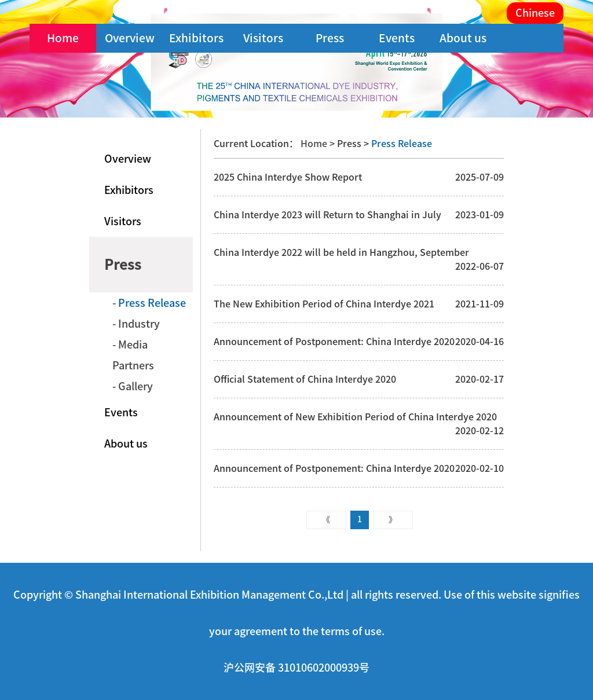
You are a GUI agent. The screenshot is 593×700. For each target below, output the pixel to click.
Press (330, 38)
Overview (130, 38)
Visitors (263, 38)
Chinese (535, 13)
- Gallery (133, 386)
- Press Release (149, 303)
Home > (319, 144)
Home (63, 38)
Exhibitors (196, 38)
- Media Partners (133, 355)
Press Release (400, 144)
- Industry (136, 324)
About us (463, 38)
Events (397, 38)
